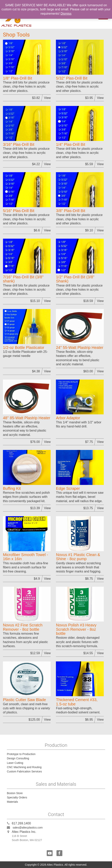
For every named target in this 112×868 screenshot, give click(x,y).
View (47, 98)
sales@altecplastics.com (28, 828)
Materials (12, 802)
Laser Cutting (15, 763)
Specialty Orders (17, 797)
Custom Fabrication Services (24, 771)
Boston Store (15, 793)
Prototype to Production (21, 754)
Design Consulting (18, 758)
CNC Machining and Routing (24, 767)
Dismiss (66, 14)
